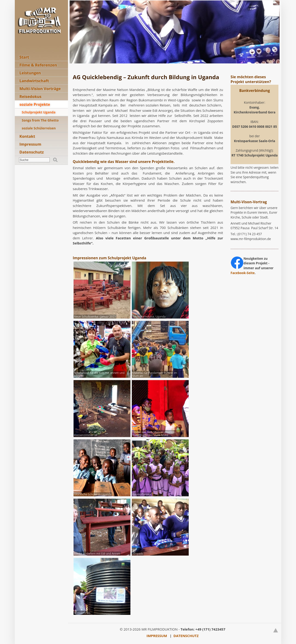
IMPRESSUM (157, 636)
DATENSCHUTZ (186, 636)
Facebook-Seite (243, 273)
